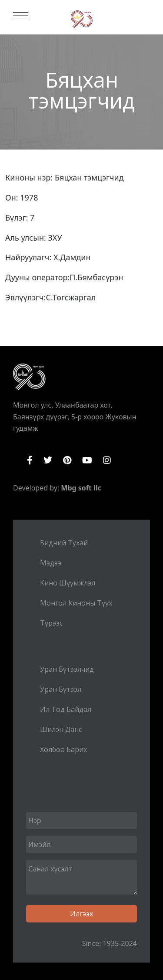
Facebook (30, 460)
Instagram (107, 460)
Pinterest (67, 460)
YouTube (87, 460)
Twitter (48, 460)
